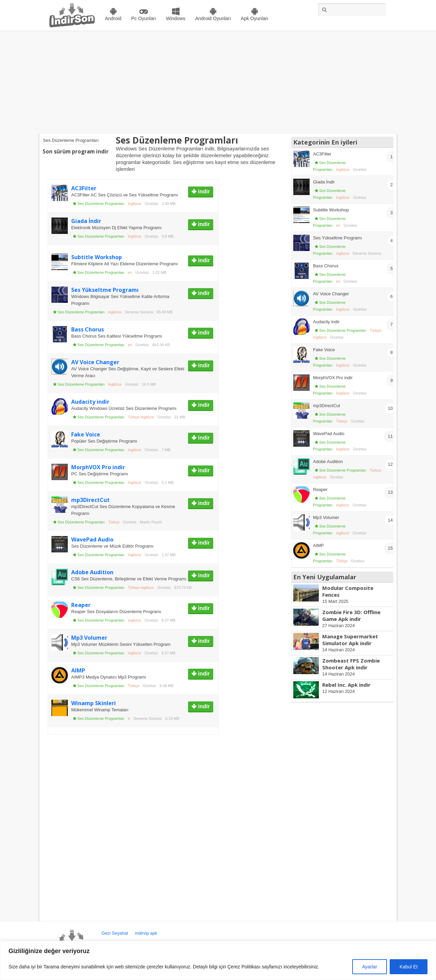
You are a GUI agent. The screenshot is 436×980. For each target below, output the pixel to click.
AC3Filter (84, 188)
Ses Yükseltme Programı (105, 290)
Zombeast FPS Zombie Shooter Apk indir (351, 664)
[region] (218, 960)
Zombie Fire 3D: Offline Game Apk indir (351, 615)
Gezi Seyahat (115, 933)
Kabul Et (409, 967)
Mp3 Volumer (89, 638)
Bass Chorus (88, 329)
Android (113, 18)
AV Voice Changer (95, 362)
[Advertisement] (218, 82)
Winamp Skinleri (94, 703)
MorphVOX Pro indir (98, 467)
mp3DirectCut (90, 500)
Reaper (81, 605)
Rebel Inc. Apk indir (346, 685)
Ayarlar (370, 967)
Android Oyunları (213, 18)
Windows (176, 18)
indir (203, 191)
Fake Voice (86, 434)
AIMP (78, 670)
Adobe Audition (92, 572)
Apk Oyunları (255, 18)
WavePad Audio (92, 539)
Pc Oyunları (144, 18)
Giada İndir (86, 221)
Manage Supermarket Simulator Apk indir (350, 640)
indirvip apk (146, 933)
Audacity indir (90, 402)
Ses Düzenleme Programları (101, 204)
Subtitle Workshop (97, 257)
